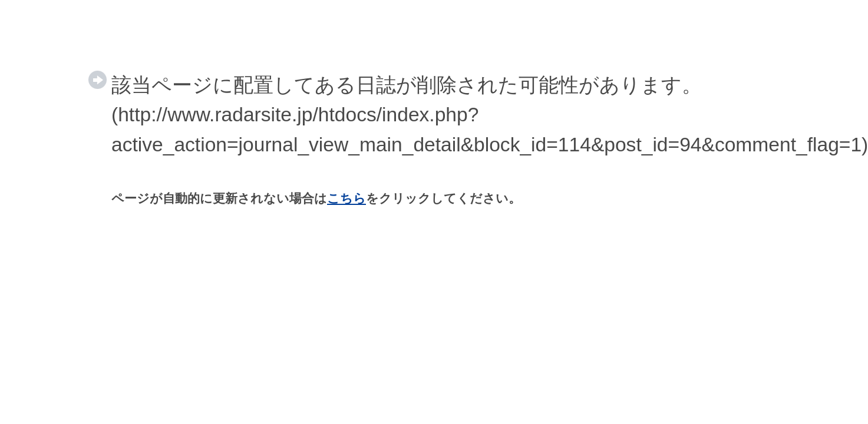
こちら (346, 198)
